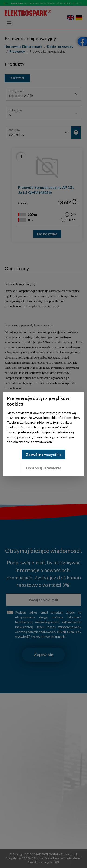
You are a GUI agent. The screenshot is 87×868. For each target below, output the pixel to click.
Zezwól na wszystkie (44, 454)
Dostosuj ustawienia (44, 468)
